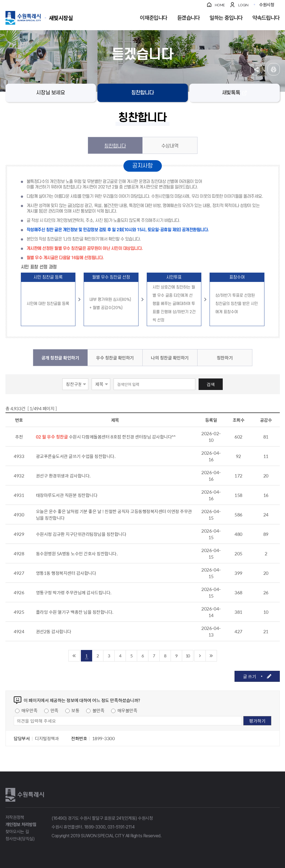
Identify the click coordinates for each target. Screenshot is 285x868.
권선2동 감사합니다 (54, 631)
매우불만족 (127, 710)
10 (188, 656)
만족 (54, 710)
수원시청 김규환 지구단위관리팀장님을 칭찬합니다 (81, 534)
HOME (220, 5)
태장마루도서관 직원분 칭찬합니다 (67, 495)
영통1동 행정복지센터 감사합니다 (66, 573)
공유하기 (256, 69)
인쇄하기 (274, 69)
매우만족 (29, 710)
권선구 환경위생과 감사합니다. (63, 476)
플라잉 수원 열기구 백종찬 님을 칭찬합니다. (75, 612)
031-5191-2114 (121, 827)
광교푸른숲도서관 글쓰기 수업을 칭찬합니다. (76, 456)
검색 (211, 384)
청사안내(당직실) (20, 839)
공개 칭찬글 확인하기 (60, 358)
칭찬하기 (225, 358)
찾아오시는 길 (17, 832)
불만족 (98, 710)
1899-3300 (95, 827)
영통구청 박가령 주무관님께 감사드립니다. (74, 592)
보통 (75, 710)
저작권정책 (15, 817)
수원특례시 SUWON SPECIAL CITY (61, 18)
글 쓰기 (249, 676)
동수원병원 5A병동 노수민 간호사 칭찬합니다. (77, 553)
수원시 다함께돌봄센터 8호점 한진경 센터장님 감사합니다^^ (122, 437)
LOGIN (243, 5)
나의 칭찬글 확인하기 (170, 358)
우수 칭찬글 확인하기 (115, 358)
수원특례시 (25, 795)
